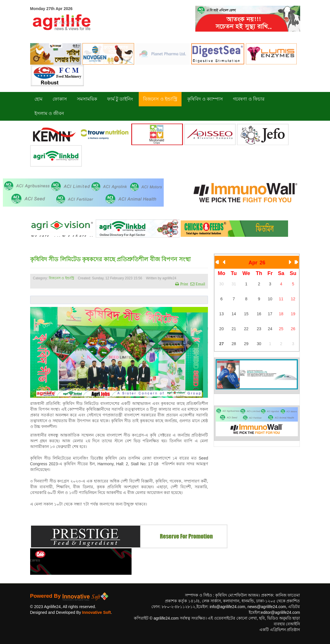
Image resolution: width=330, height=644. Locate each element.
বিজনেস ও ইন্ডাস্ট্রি (61, 278)
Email (200, 284)
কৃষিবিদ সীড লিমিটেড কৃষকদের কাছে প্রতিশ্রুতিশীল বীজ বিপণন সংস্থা (110, 259)
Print (183, 284)
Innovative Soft (97, 612)
